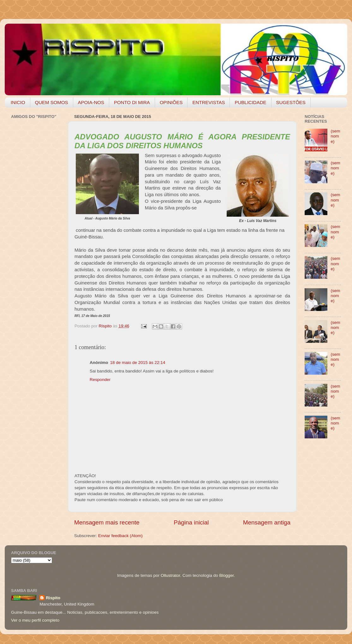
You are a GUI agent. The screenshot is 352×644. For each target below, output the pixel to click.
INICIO (18, 102)
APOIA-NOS (91, 102)
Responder (100, 380)
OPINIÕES (171, 102)
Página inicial (191, 522)
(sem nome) (335, 136)
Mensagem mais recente (107, 522)
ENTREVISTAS (209, 102)
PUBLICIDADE (250, 102)
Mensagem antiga (267, 522)
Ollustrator (170, 575)
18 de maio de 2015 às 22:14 (138, 363)
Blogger (226, 575)
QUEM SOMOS (52, 102)
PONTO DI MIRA (132, 102)
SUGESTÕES (291, 102)
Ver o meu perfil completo (35, 620)
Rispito (53, 598)
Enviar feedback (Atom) (120, 536)
